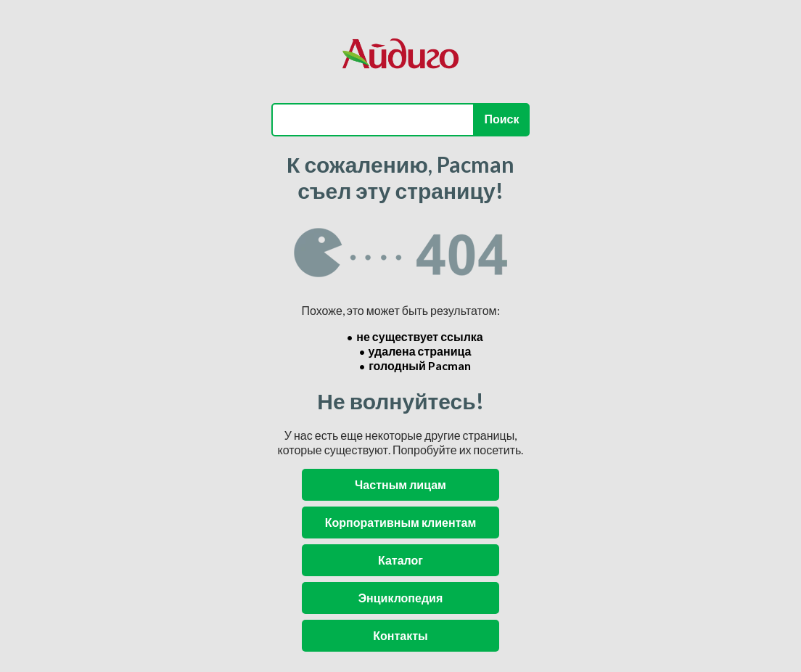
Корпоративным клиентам (400, 522)
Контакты (400, 635)
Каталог (400, 560)
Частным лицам (400, 484)
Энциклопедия (401, 598)
